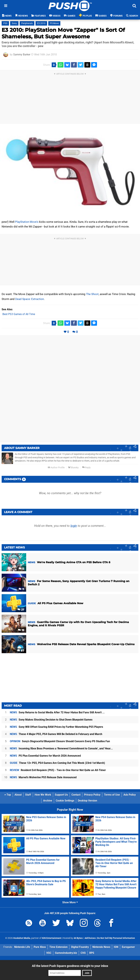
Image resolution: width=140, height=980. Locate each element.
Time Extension (58, 947)
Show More (70, 902)
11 (21, 569)
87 (21, 651)
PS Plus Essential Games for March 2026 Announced (45, 756)
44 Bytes (78, 938)
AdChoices (90, 938)
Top (8, 795)
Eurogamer (128, 947)
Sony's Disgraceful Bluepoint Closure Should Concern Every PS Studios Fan (60, 741)
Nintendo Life (22, 947)
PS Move (54, 23)
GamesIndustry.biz (66, 953)
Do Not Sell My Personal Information (116, 938)
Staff (28, 795)
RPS (92, 953)
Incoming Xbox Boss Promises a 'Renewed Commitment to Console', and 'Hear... (61, 748)
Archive (48, 801)
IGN (116, 947)
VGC (49, 953)
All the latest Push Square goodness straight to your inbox (70, 966)
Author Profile (56, 468)
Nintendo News (101, 947)
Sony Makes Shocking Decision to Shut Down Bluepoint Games (51, 720)
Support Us (61, 795)
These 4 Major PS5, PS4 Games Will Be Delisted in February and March (56, 734)
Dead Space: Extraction (30, 299)
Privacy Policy (92, 795)
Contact (76, 795)
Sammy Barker (22, 54)
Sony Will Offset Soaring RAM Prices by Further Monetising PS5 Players (56, 727)
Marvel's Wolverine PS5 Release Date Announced (43, 777)
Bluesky (73, 468)
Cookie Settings (65, 801)
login (74, 526)
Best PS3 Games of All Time (19, 314)
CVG (83, 953)
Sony (14, 23)
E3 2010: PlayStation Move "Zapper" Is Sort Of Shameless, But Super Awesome (63, 33)
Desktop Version (87, 801)
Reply (86, 468)
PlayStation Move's (27, 222)
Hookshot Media (22, 938)
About (18, 795)
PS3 (5, 23)
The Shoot (92, 294)
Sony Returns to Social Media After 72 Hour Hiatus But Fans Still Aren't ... (57, 712)
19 (21, 630)
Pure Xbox (40, 947)
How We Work (43, 795)
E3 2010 (41, 23)
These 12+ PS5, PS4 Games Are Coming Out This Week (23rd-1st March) (57, 763)
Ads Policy (130, 795)
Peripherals (27, 23)
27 (21, 610)
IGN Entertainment (52, 938)
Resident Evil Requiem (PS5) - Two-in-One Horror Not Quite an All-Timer (58, 770)
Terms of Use (112, 795)
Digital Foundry (80, 947)
